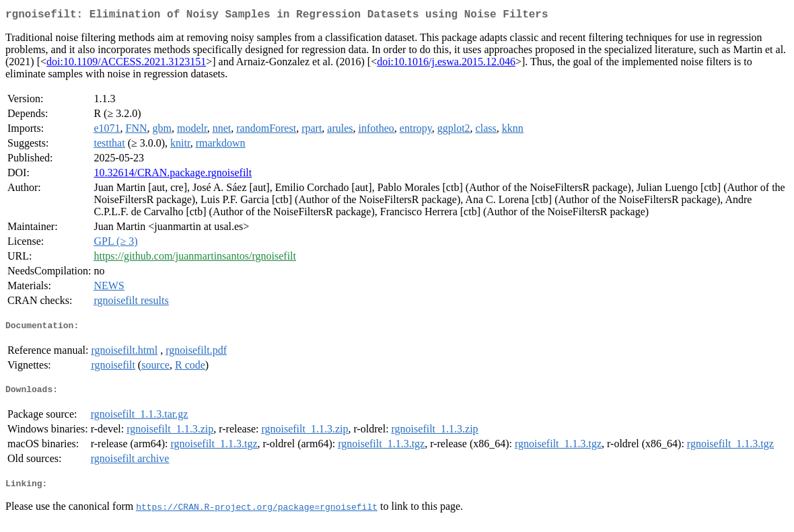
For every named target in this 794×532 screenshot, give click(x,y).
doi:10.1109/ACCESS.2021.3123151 (126, 64)
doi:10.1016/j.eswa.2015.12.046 (446, 64)
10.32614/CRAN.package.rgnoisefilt (173, 175)
